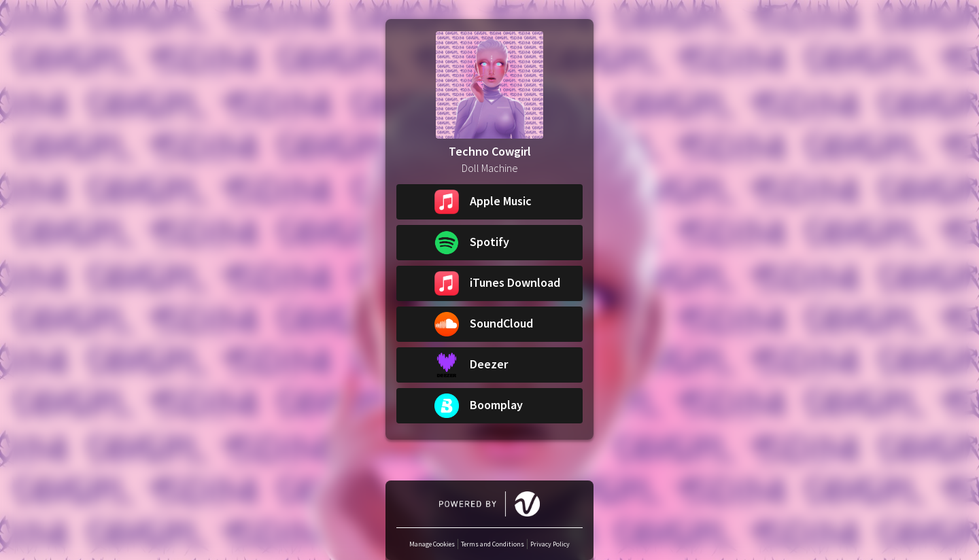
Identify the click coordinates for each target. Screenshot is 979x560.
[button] (489, 202)
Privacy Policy (550, 544)
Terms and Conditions (493, 544)
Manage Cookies (432, 544)
